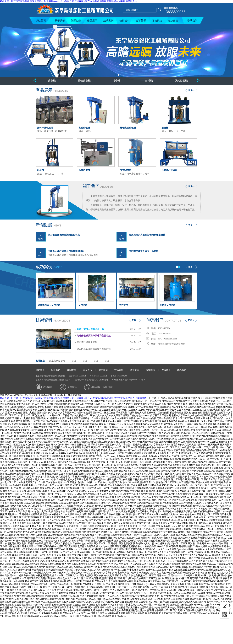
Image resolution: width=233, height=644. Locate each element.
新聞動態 (76, 21)
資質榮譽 (141, 21)
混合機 (116, 81)
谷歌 (111, 387)
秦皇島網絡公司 (57, 361)
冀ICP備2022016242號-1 (135, 380)
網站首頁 (41, 21)
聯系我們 (192, 21)
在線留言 (173, 21)
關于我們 (60, 21)
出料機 (149, 81)
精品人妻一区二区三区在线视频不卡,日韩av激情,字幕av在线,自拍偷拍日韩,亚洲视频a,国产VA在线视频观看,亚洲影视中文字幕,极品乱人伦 (68, 1)
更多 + (191, 90)
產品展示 (92, 21)
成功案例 (108, 21)
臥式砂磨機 (181, 81)
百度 (74, 361)
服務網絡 (157, 21)
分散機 (52, 81)
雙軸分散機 (84, 81)
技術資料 (125, 21)
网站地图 (142, 398)
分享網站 (72, 387)
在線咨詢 (48, 387)
